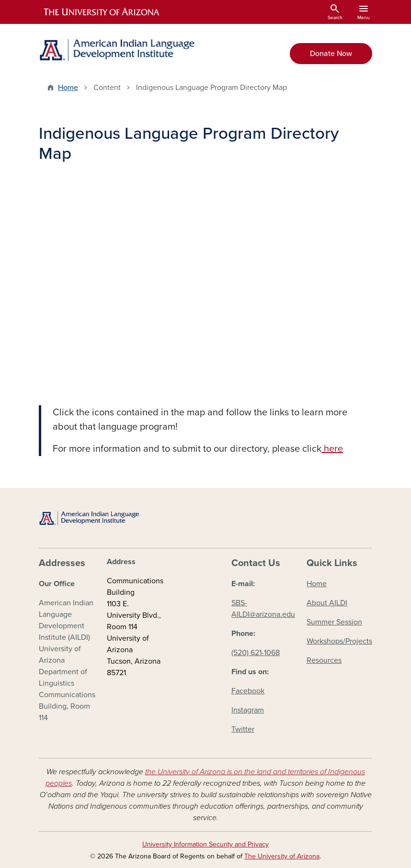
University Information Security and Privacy (205, 844)
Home (68, 88)
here (332, 449)
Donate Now (331, 54)
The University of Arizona (282, 856)
